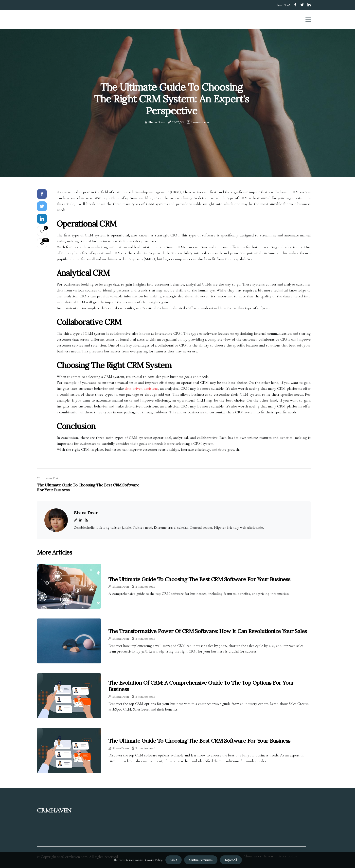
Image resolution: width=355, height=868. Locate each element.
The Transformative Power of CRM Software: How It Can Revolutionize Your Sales (208, 631)
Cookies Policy (153, 860)
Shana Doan (157, 122)
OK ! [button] (174, 860)
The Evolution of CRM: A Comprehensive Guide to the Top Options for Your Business (201, 686)
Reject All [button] (231, 860)
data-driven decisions (142, 388)
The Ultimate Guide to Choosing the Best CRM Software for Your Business (199, 579)
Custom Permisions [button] (201, 860)
